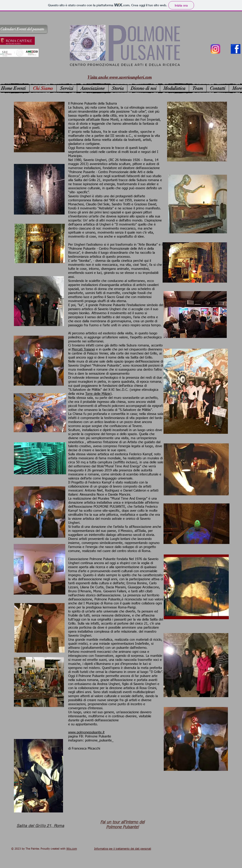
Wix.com (72, 849)
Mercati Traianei (83, 349)
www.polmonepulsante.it (86, 732)
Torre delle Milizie (98, 394)
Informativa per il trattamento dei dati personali (123, 849)
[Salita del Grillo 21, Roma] (40, 826)
